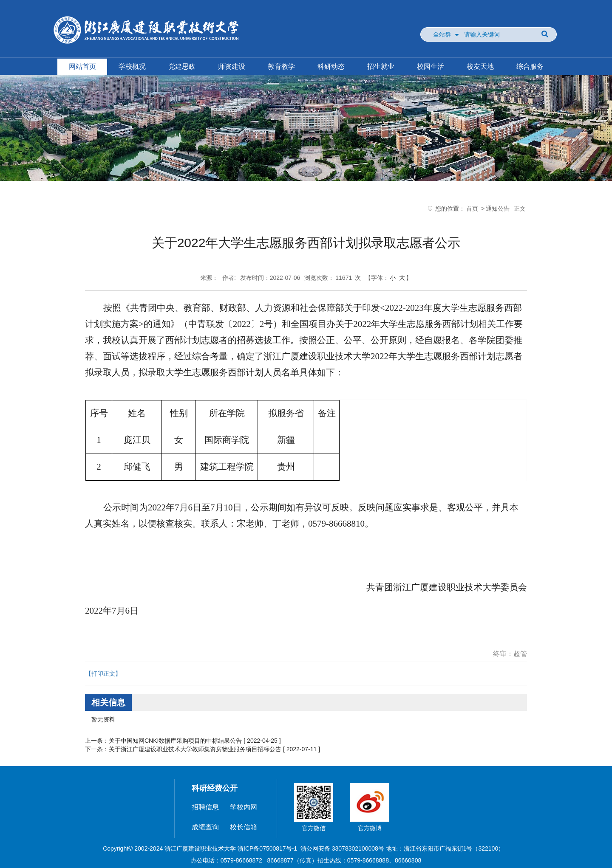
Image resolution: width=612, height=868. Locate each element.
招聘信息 (205, 807)
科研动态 (331, 66)
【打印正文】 (103, 674)
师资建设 (232, 66)
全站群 (442, 34)
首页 (472, 209)
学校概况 (132, 66)
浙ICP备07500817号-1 (267, 848)
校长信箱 (244, 827)
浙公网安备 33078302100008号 (342, 848)
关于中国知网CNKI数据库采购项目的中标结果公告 (175, 741)
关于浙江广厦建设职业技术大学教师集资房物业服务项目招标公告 (195, 749)
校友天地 (480, 66)
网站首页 (82, 66)
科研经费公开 (215, 788)
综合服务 (530, 66)
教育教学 (281, 66)
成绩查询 (205, 827)
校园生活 (431, 66)
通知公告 (498, 209)
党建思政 (182, 66)
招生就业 (381, 66)
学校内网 (244, 807)
